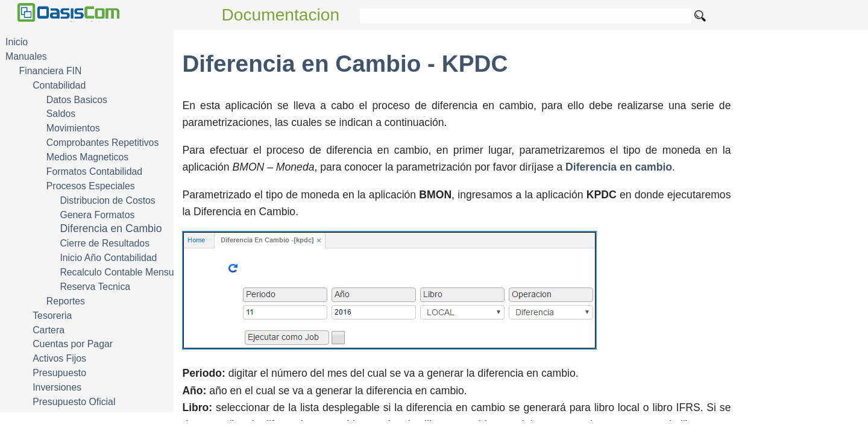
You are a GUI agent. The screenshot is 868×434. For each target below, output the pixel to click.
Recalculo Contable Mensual (120, 272)
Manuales (26, 56)
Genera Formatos (97, 215)
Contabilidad (59, 85)
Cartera (49, 330)
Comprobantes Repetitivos (103, 143)
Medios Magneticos (87, 157)
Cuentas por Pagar (73, 344)
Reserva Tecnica (95, 287)
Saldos (61, 114)
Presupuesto (59, 373)
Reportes (66, 301)
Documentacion (281, 15)
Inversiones (57, 387)
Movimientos (73, 128)
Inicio (17, 42)
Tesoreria (52, 316)
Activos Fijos (59, 358)
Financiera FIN (51, 71)
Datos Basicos (77, 100)
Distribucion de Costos (107, 200)
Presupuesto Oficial (74, 402)
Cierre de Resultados (105, 243)
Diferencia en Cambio (111, 228)
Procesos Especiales (91, 186)
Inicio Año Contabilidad (108, 258)
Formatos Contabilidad (94, 171)
